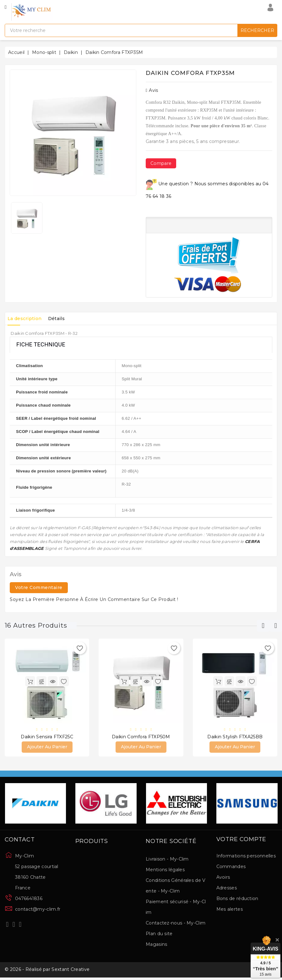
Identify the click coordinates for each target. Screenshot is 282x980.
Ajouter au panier (47, 748)
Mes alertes (230, 910)
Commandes (231, 867)
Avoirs (223, 878)
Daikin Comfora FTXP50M (141, 737)
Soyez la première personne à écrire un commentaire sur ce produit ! (94, 599)
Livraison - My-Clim (167, 860)
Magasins (156, 945)
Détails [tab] (63, 319)
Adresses (227, 889)
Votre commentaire (39, 587)
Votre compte (241, 840)
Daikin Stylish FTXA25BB (235, 737)
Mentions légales (165, 871)
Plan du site (159, 935)
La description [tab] (27, 319)
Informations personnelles (246, 857)
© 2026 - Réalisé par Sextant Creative (47, 972)
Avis (152, 90)
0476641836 (29, 899)
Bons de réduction (237, 899)
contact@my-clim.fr (38, 910)
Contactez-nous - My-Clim (176, 924)
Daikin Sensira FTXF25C (47, 737)
